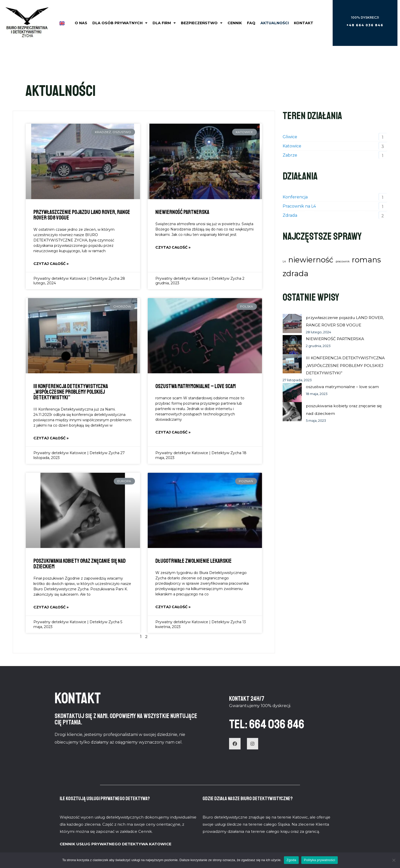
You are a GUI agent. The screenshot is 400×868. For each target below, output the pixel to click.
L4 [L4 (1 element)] (284, 261)
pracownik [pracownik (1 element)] (343, 261)
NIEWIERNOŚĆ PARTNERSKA (182, 212)
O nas (81, 23)
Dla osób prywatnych (120, 23)
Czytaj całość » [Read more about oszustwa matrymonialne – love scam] (173, 433)
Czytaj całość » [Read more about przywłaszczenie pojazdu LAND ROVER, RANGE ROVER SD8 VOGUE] (51, 264)
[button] (365, 25)
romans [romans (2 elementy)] (366, 260)
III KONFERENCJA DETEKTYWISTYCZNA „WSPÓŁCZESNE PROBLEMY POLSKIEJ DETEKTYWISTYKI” (71, 392)
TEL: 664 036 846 (275, 724)
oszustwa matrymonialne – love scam (196, 387)
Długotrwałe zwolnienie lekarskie (193, 561)
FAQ (251, 23)
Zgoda (291, 860)
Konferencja (295, 197)
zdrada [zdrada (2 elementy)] (296, 273)
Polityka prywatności (320, 860)
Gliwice (290, 137)
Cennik (235, 23)
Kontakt (304, 23)
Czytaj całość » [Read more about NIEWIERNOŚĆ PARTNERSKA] (173, 248)
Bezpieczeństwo (202, 23)
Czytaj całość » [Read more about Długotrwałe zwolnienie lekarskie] (173, 608)
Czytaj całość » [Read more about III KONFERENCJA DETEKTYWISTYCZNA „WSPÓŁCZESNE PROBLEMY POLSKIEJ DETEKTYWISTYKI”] (51, 439)
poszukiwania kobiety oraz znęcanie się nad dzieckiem (80, 564)
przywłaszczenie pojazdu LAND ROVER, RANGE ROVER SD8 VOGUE (82, 215)
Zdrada (290, 215)
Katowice (292, 146)
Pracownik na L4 (299, 206)
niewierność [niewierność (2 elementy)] (311, 260)
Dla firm (164, 23)
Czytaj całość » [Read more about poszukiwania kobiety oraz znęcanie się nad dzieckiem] (51, 608)
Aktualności (275, 23)
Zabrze (290, 155)
